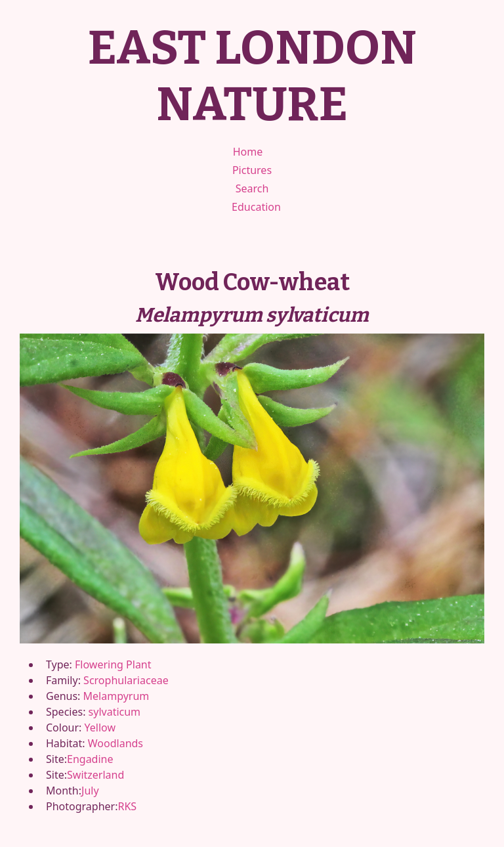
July (90, 791)
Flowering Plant (113, 664)
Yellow (100, 728)
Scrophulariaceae (126, 680)
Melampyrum (116, 696)
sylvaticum (115, 712)
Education (256, 207)
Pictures (252, 170)
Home (248, 152)
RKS (127, 806)
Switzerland (95, 775)
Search (252, 188)
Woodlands (115, 743)
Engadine (90, 759)
